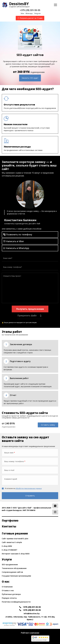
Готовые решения (15, 533)
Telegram (37, 13)
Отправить (30, 496)
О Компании (7, 587)
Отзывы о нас (8, 590)
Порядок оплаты (9, 598)
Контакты (9, 526)
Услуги (7, 559)
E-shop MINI (7, 546)
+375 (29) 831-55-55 (30, 610)
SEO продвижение (10, 564)
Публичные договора (11, 594)
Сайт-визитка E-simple (12, 542)
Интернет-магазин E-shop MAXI (16, 554)
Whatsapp (29, 13)
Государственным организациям (16, 576)
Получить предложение (30, 309)
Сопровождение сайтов (12, 572)
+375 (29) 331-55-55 (30, 10)
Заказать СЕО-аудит (30, 78)
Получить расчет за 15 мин (30, 18)
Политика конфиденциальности (16, 602)
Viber (22, 13)
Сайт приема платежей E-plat (15, 539)
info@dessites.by (32, 613)
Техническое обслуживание (14, 568)
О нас (6, 581)
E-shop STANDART (10, 550)
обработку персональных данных (29, 488)
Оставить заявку (48, 425)
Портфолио (10, 520)
